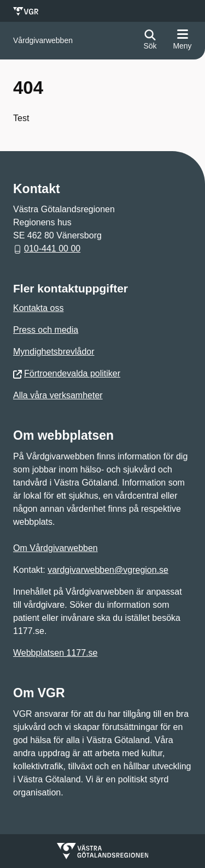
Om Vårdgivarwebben (55, 548)
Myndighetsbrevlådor (54, 352)
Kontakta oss (39, 308)
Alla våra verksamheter (58, 395)
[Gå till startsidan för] (43, 41)
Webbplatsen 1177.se (55, 653)
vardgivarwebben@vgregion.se (108, 570)
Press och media (46, 330)
